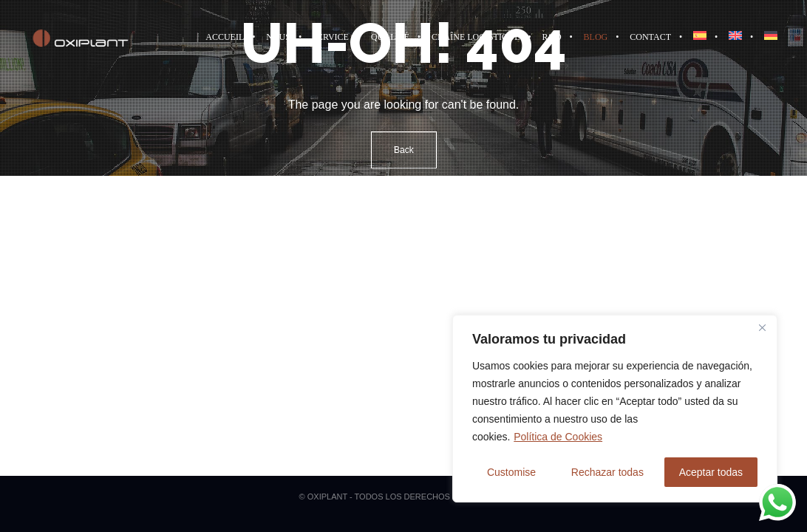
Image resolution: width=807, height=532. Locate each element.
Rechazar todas (607, 472)
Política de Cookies (558, 437)
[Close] (762, 327)
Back (404, 150)
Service (331, 37)
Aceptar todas (711, 472)
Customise (511, 472)
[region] (615, 409)
